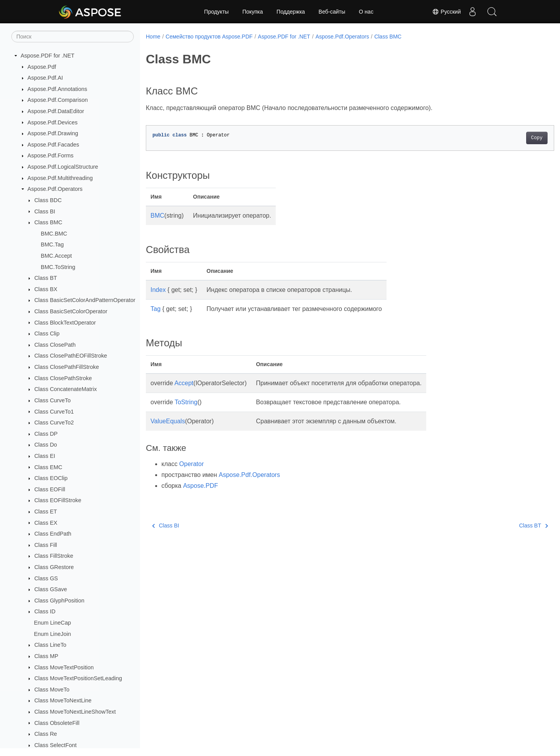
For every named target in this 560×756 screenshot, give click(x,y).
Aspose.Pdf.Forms (51, 155)
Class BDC (48, 200)
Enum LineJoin (52, 634)
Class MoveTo (52, 690)
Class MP (46, 656)
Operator (192, 464)
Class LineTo (50, 645)
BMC (157, 216)
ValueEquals (168, 421)
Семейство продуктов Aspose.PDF (209, 37)
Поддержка (291, 12)
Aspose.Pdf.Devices (53, 122)
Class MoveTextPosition (64, 667)
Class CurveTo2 (54, 423)
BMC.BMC (54, 234)
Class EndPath (53, 534)
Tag (156, 309)
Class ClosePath (55, 345)
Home (153, 37)
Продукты (216, 12)
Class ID (45, 611)
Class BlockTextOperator (65, 323)
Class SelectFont (55, 745)
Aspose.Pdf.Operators (55, 189)
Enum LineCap (52, 623)
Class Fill (45, 545)
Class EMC (48, 467)
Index (158, 290)
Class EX (46, 523)
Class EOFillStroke (58, 500)
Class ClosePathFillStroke (66, 367)
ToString (186, 402)
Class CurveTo (52, 400)
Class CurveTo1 (54, 412)
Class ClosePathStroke (63, 378)
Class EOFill (50, 489)
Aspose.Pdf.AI (45, 78)
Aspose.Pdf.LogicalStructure (63, 167)
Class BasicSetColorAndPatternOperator (85, 300)
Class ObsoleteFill (57, 723)
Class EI (45, 456)
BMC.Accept (56, 256)
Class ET (45, 512)
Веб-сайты (332, 12)
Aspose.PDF (201, 486)
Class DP (46, 434)
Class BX (46, 289)
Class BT (45, 278)
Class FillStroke (54, 556)
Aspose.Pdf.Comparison (58, 100)
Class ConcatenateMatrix (66, 389)
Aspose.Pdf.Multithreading (60, 178)
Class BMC (48, 222)
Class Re (45, 734)
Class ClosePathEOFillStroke (71, 356)
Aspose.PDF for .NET (47, 56)
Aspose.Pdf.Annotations (58, 89)
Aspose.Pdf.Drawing (53, 133)
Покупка (253, 12)
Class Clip (47, 333)
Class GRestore (54, 567)
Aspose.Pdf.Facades (53, 145)
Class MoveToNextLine (63, 700)
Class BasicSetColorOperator (71, 311)
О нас (366, 12)
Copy (508, 138)
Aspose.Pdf (42, 67)
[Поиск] (73, 37)
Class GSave (51, 589)
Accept (184, 383)
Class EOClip (51, 478)
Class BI (45, 211)
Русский (446, 12)
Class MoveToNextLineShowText (75, 712)
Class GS (46, 578)
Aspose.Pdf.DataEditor (56, 111)
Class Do (45, 445)
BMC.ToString (58, 267)
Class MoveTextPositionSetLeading (78, 678)
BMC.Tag (52, 244)
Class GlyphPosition (59, 601)
